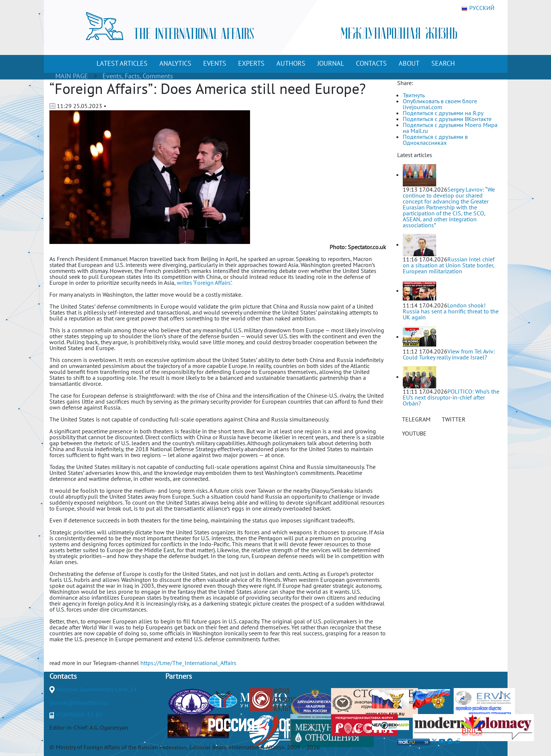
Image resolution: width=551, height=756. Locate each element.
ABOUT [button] (409, 63)
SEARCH (443, 63)
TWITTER (454, 419)
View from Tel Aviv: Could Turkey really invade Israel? (449, 354)
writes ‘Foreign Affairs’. (205, 283)
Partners (179, 676)
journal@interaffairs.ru (78, 703)
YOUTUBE (414, 433)
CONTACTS (371, 63)
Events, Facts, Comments (138, 76)
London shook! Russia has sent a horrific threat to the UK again (451, 311)
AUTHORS (291, 63)
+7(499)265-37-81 (79, 714)
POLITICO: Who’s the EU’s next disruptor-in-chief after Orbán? (451, 397)
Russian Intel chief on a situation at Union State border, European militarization (449, 265)
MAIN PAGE (72, 76)
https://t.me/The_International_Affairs (188, 663)
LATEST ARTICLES (122, 63)
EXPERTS (251, 63)
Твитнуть (414, 95)
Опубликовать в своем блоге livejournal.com (440, 104)
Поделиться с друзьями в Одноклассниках (435, 140)
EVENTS (215, 63)
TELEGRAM (416, 419)
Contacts (63, 676)
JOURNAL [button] (331, 63)
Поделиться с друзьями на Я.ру (443, 113)
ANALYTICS (175, 63)
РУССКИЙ (478, 8)
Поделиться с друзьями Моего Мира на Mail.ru (450, 128)
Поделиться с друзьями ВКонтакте (447, 119)
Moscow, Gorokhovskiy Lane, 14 (96, 689)
